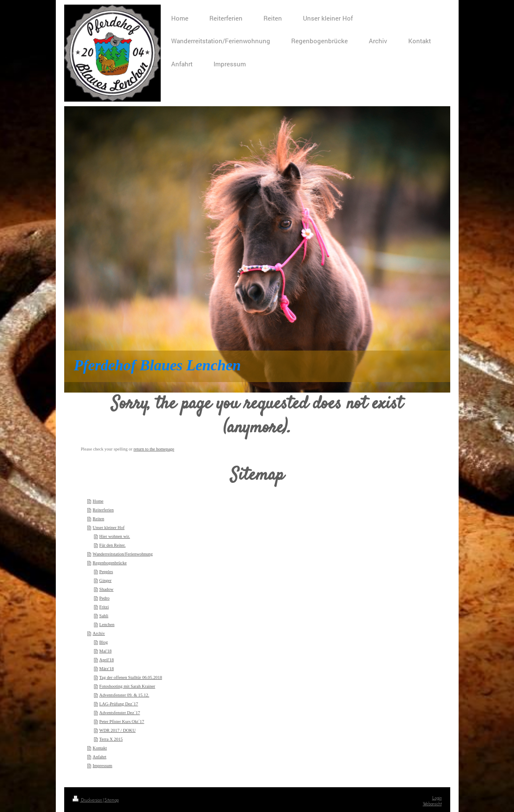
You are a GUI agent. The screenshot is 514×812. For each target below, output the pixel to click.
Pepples (106, 572)
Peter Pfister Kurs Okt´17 (122, 722)
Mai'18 (106, 651)
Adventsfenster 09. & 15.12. (124, 695)
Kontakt (100, 748)
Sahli (104, 616)
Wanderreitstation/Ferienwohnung (123, 554)
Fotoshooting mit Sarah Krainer (127, 686)
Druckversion (88, 800)
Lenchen (107, 625)
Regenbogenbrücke (110, 563)
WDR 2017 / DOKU (118, 730)
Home (98, 501)
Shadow (107, 589)
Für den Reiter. (113, 545)
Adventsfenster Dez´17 (120, 713)
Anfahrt (100, 757)
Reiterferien (103, 510)
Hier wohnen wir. (115, 536)
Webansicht (432, 804)
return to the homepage (154, 449)
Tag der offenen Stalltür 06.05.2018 (131, 677)
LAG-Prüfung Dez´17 (119, 704)
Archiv (99, 633)
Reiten (98, 519)
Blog (104, 642)
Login (437, 798)
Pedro (105, 598)
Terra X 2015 (111, 739)
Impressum (103, 766)
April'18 (107, 660)
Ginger (106, 580)
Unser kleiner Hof (109, 528)
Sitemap (112, 800)
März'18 (107, 669)
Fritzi (104, 607)
